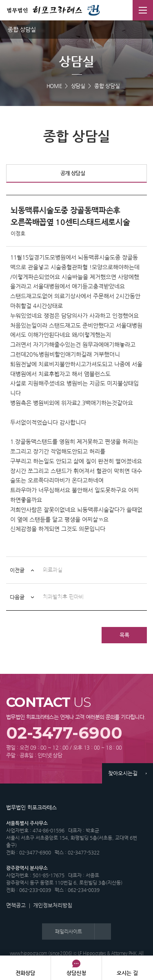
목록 (124, 635)
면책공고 (16, 905)
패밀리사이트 (69, 931)
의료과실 (53, 570)
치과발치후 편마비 (63, 597)
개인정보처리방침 (53, 905)
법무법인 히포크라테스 (53, 10)
